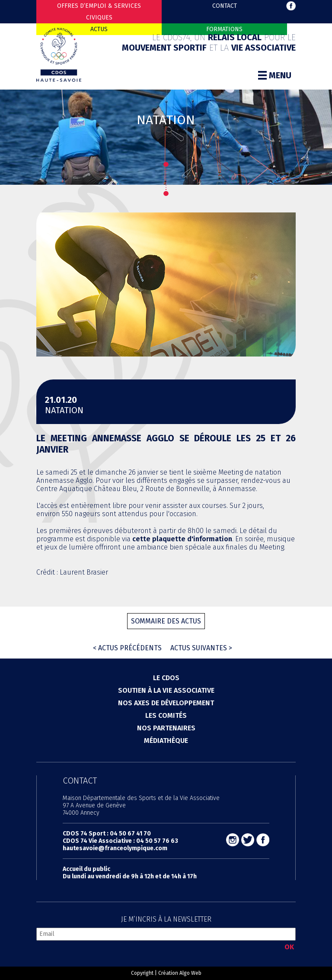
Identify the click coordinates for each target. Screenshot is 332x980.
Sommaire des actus (166, 621)
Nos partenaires (166, 728)
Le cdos (166, 678)
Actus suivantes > (201, 648)
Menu (275, 75)
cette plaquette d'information (182, 539)
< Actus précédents (127, 648)
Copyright (142, 973)
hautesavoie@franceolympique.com (115, 848)
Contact (225, 6)
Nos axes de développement (166, 703)
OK (289, 947)
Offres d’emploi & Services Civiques (99, 12)
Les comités (166, 715)
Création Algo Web (180, 973)
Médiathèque (166, 741)
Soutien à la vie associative (166, 690)
